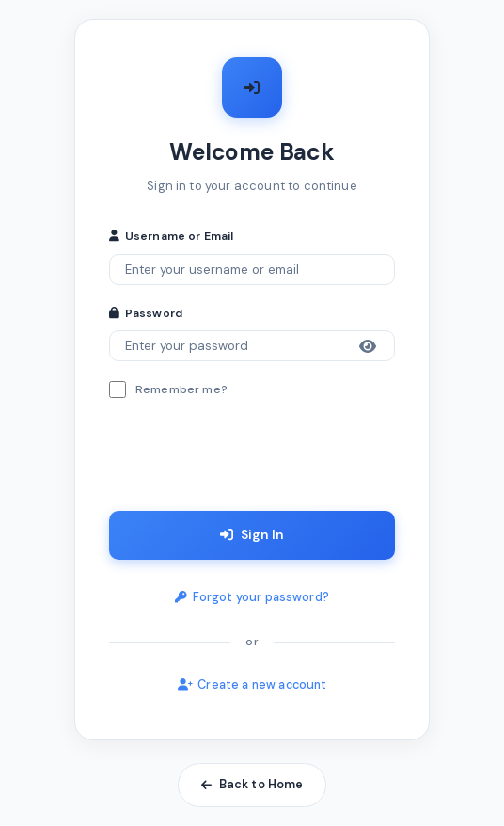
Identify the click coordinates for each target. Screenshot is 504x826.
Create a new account (252, 685)
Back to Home (252, 785)
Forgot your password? (252, 597)
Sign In (252, 534)
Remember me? (181, 389)
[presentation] (252, 459)
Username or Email (172, 236)
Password (146, 313)
